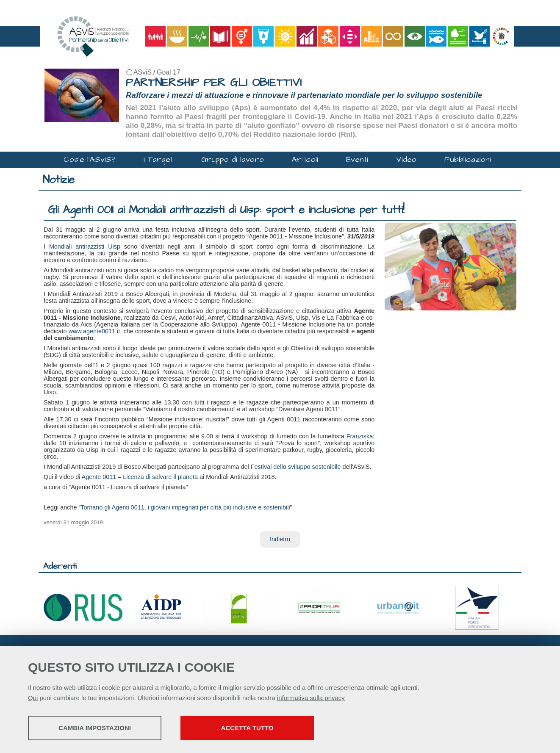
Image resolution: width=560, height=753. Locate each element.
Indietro (280, 539)
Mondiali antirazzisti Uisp (85, 246)
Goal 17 (168, 72)
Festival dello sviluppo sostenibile (296, 467)
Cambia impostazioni (95, 728)
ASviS (143, 72)
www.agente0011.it (94, 331)
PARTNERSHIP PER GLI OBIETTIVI (214, 83)
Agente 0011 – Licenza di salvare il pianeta (140, 477)
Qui (33, 698)
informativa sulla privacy (311, 698)
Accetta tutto (247, 728)
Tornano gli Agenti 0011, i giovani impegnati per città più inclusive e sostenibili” (186, 507)
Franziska (360, 436)
